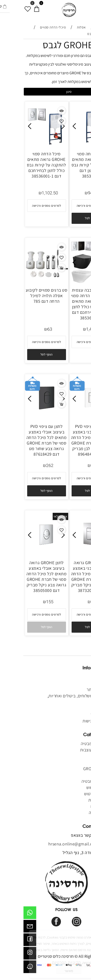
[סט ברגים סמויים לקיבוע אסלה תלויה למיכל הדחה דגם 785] (23, 282)
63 (26, 329)
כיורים (79, 775)
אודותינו (77, 683)
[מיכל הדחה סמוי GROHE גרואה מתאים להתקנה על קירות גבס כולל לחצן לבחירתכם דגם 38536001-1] (23, 145)
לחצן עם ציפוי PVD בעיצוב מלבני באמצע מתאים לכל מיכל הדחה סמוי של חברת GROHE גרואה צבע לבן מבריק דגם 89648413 (68, 440)
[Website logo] (46, 10)
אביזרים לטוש (72, 794)
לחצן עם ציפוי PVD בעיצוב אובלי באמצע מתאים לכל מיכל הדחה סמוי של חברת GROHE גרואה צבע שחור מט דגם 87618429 (23, 440)
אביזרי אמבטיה (71, 781)
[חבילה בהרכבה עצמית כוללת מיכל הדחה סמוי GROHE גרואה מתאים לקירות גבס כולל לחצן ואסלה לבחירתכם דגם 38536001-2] (68, 282)
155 (26, 602)
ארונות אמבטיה (70, 744)
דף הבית (76, 677)
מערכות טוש (73, 787)
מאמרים (77, 708)
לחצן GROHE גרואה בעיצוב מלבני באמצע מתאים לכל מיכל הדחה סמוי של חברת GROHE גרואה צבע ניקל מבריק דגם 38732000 (68, 576)
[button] (68, 218)
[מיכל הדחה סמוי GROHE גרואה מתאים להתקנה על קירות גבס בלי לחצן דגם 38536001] (68, 145)
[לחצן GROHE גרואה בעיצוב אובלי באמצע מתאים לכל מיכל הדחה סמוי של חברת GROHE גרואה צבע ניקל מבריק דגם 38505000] (23, 554)
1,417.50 (71, 329)
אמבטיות (76, 756)
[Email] (7, 927)
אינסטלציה (74, 812)
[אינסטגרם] (7, 954)
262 (71, 466)
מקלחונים (74, 806)
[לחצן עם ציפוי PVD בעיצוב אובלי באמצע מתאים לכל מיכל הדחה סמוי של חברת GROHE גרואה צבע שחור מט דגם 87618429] (23, 418)
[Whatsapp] (7, 914)
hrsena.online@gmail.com (50, 844)
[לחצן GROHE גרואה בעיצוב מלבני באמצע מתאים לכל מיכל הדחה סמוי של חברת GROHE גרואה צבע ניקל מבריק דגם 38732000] (68, 554)
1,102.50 (27, 193)
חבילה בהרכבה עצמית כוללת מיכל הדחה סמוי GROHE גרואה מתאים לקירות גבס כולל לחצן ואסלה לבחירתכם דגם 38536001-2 (68, 304)
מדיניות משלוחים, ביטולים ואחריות (54, 696)
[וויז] (7, 968)
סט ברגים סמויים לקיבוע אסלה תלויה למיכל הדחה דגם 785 (23, 296)
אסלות (78, 762)
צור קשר (77, 702)
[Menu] (87, 7)
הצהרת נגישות (71, 721)
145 (71, 602)
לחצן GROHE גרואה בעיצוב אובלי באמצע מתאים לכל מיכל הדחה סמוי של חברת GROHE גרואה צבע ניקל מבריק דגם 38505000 (23, 576)
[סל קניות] (13, 7)
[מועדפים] (4, 7)
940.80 (71, 193)
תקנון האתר (74, 689)
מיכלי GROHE (72, 769)
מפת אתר (76, 715)
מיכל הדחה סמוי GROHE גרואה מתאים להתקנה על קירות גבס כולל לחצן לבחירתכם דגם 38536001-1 (23, 165)
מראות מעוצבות (70, 750)
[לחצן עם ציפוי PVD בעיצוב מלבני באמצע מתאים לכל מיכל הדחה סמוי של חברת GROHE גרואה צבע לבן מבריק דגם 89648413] (68, 418)
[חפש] (78, 7)
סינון (46, 92)
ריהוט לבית (74, 800)
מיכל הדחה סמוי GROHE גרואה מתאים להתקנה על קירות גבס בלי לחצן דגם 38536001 (68, 165)
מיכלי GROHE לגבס (55, 45)
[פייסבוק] (7, 941)
